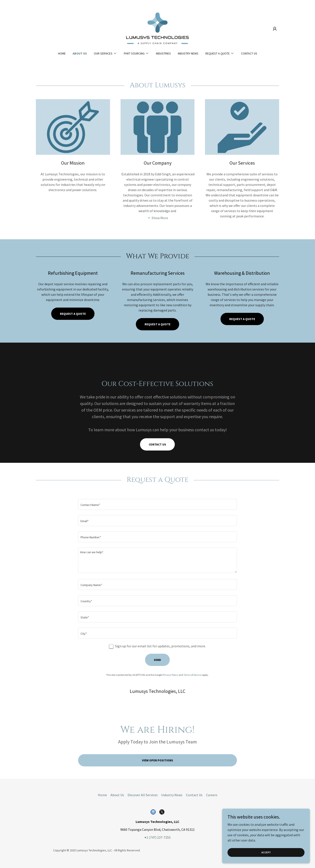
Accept (266, 852)
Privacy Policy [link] (170, 675)
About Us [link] (80, 53)
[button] (275, 29)
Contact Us (157, 444)
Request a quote (73, 314)
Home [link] (62, 53)
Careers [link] (212, 795)
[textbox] (157, 504)
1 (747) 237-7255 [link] (158, 837)
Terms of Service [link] (192, 675)
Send (157, 660)
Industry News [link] (188, 53)
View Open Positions (157, 760)
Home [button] (102, 795)
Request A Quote (242, 319)
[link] (157, 28)
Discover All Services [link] (143, 795)
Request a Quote (157, 324)
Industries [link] (163, 53)
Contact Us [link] (249, 53)
